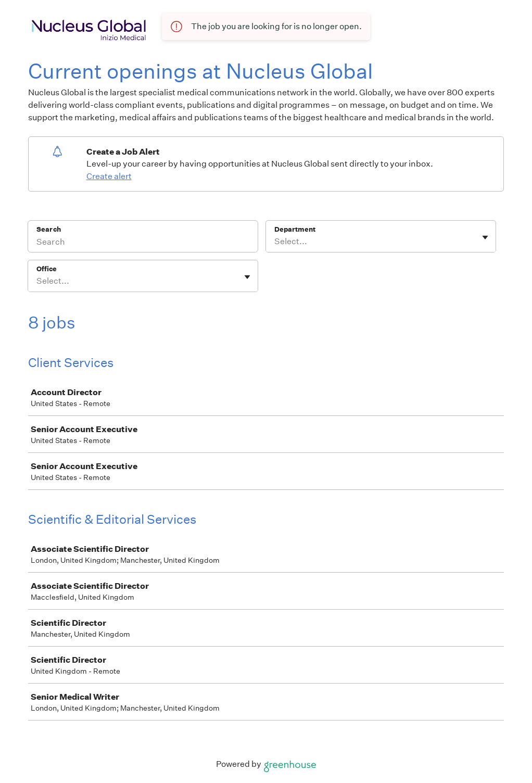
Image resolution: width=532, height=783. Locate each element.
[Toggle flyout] (485, 237)
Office (47, 269)
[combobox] (275, 242)
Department (295, 229)
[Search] (143, 243)
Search (49, 229)
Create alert (109, 176)
